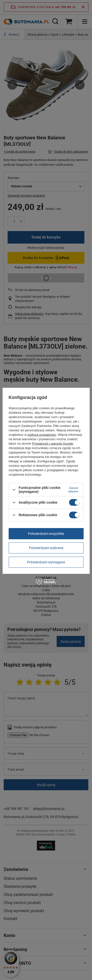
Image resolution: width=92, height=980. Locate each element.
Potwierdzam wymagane (46, 562)
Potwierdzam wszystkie (46, 534)
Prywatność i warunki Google (53, 444)
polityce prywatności (42, 435)
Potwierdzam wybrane (46, 548)
